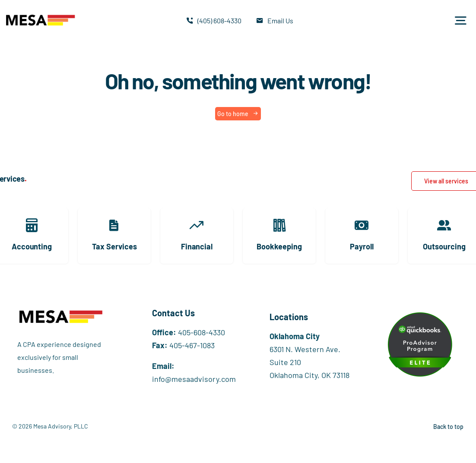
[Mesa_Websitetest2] (40, 14)
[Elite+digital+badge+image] (420, 316)
